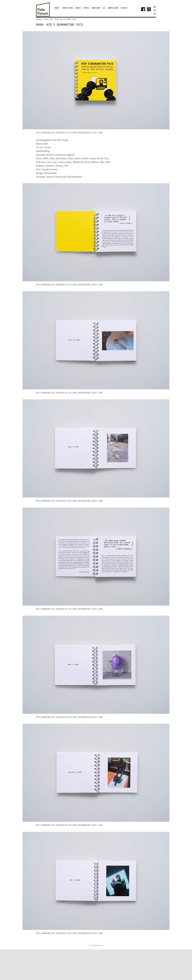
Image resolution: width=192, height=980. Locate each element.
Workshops (96, 8)
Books (78, 8)
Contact (124, 8)
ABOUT (57, 8)
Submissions (113, 8)
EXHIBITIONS (68, 8)
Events (86, 8)
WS (104, 8)
